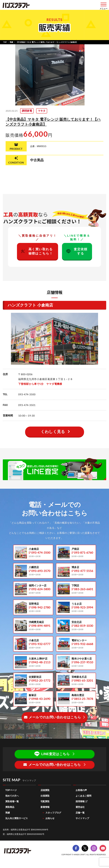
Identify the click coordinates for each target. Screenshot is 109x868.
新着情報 (45, 807)
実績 (11, 42)
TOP (5, 42)
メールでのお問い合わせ (52, 717)
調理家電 (27, 111)
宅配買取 (45, 801)
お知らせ (50, 818)
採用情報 (82, 801)
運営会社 (80, 807)
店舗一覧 (80, 813)
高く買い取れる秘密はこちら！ (37, 251)
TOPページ (11, 790)
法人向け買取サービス (17, 818)
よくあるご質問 (83, 796)
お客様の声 (81, 790)
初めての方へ (12, 796)
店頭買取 (45, 790)
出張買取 (45, 796)
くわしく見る (53, 432)
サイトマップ (82, 818)
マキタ (42, 111)
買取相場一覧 (12, 801)
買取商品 (10, 807)
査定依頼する (77, 251)
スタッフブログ (53, 813)
